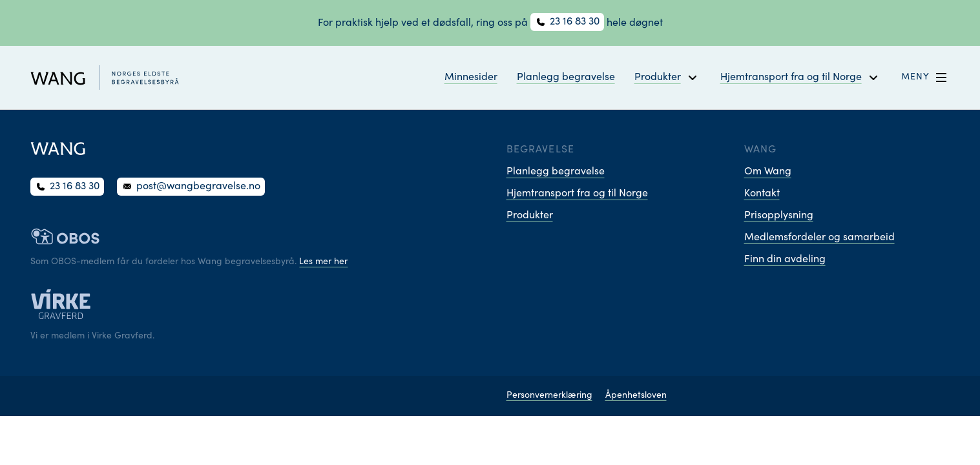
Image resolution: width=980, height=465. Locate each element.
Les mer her (323, 262)
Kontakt (762, 194)
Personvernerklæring (549, 396)
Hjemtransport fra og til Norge (577, 194)
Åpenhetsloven (636, 396)
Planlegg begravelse (566, 77)
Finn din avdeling (785, 260)
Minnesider (471, 77)
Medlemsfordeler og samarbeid (819, 238)
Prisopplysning (779, 216)
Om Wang (768, 172)
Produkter (530, 216)
